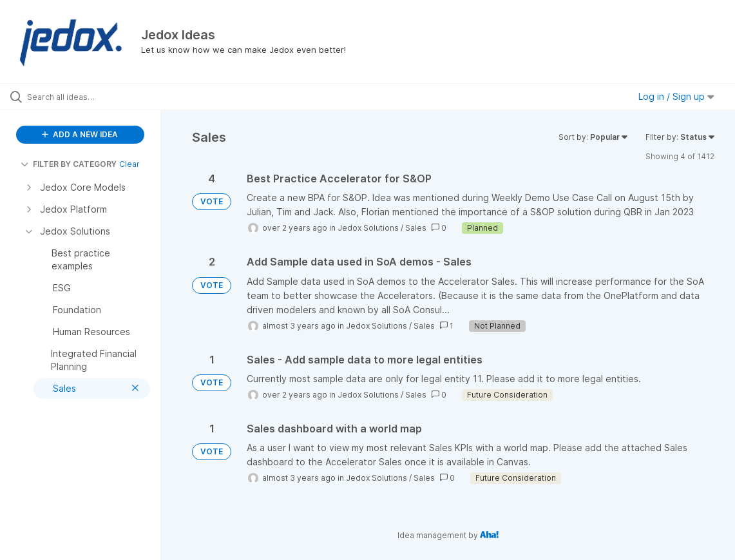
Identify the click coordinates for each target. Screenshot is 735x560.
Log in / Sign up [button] (676, 96)
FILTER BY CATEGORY (69, 164)
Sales (416, 228)
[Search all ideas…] (90, 97)
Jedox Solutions (368, 228)
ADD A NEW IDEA (80, 134)
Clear (129, 164)
